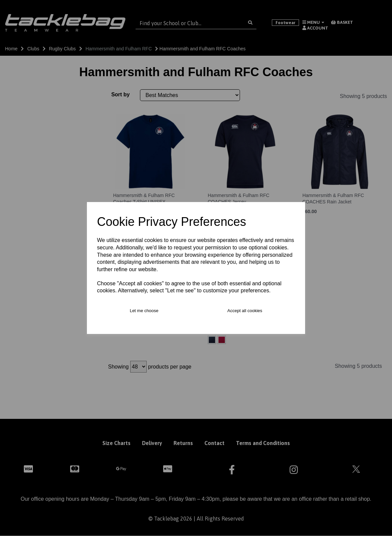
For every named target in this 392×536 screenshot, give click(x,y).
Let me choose (144, 311)
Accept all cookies (245, 311)
